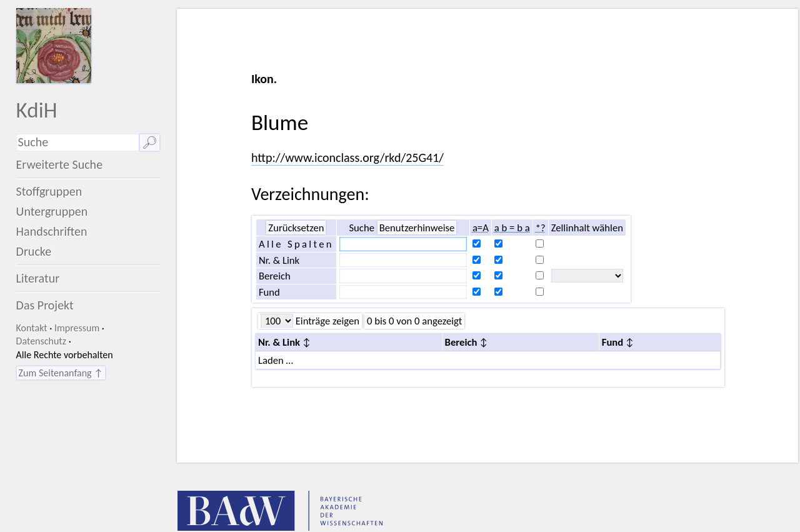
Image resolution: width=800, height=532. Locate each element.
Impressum (77, 328)
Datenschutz (41, 341)
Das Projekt (45, 305)
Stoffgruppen (49, 191)
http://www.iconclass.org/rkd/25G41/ (347, 158)
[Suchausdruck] (78, 143)
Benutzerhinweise (417, 228)
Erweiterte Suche (60, 164)
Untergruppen (52, 211)
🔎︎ (150, 143)
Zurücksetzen (296, 228)
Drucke (34, 251)
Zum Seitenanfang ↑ (61, 373)
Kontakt (32, 328)
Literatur (38, 278)
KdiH (37, 110)
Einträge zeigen (326, 321)
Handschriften (52, 231)
